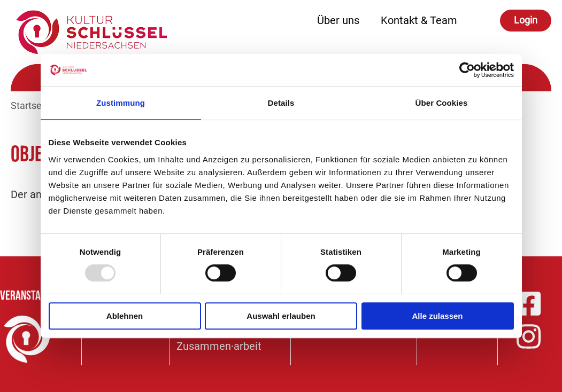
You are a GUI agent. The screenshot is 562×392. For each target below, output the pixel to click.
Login (526, 20)
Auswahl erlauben (281, 316)
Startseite (32, 105)
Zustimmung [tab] (121, 103)
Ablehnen (125, 316)
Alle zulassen (437, 316)
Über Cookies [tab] (442, 103)
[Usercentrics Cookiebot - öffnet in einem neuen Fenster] (467, 70)
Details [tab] (281, 103)
